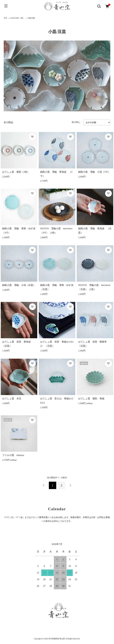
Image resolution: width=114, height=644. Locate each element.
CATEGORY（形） (17, 18)
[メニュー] (6, 6)
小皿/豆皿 (31, 18)
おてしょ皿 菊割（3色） (16, 172)
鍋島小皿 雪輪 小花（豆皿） (19, 285)
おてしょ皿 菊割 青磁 (92, 399)
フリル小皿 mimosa (13, 455)
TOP (5, 18)
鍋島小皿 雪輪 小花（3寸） (94, 172)
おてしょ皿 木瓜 (12, 399)
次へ (70, 485)
